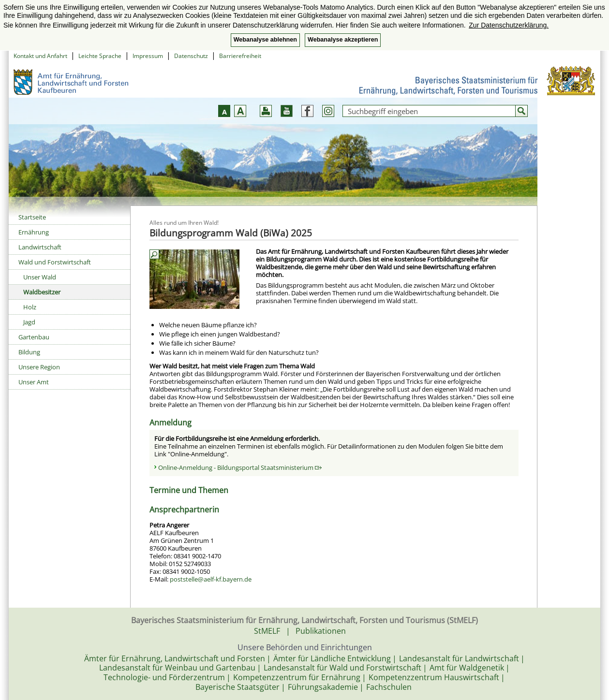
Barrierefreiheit (240, 56)
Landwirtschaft (40, 247)
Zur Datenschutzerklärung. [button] (509, 25)
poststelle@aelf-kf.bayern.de (211, 579)
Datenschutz (191, 56)
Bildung (29, 352)
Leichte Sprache (100, 56)
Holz (30, 307)
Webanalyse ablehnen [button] (265, 40)
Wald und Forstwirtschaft (55, 262)
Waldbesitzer (42, 292)
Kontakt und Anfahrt (40, 56)
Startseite (32, 217)
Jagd (29, 322)
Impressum (148, 56)
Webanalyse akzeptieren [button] (343, 40)
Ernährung (34, 232)
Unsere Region (39, 367)
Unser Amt (34, 382)
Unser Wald (40, 277)
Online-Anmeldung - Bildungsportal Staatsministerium (240, 467)
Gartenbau (34, 337)
